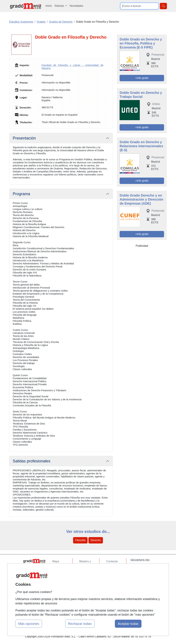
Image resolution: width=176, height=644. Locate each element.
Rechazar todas (80, 624)
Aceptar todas (128, 624)
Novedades (76, 6)
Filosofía (80, 540)
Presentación (24, 138)
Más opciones (29, 624)
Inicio (49, 6)
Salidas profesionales (32, 461)
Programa (21, 194)
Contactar (112, 561)
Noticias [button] (60, 6)
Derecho (96, 540)
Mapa (56, 561)
